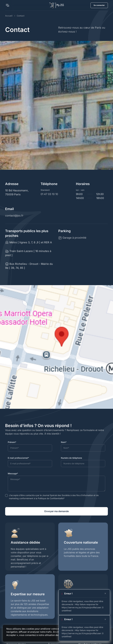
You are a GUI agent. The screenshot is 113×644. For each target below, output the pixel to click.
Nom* (64, 442)
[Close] (105, 594)
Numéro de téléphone (71, 458)
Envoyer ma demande (57, 511)
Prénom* (12, 442)
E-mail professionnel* (18, 458)
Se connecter (99, 5)
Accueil (9, 16)
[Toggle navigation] (7, 5)
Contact (21, 16)
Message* (13, 473)
